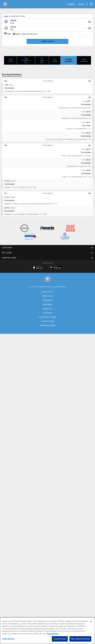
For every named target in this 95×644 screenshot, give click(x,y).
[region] (47, 631)
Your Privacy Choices (47, 317)
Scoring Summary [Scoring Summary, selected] (69, 60)
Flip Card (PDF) (42, 60)
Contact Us (48, 309)
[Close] (91, 621)
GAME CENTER (48, 41)
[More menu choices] (91, 4)
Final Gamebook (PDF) (26, 60)
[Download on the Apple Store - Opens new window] (38, 268)
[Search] (87, 4)
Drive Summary (84, 60)
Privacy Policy (48, 292)
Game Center (10, 60)
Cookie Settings (48, 321)
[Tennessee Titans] (48, 279)
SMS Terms (47, 304)
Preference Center (48, 325)
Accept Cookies (60, 639)
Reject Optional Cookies (80, 639)
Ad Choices (47, 313)
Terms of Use (48, 296)
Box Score (55, 60)
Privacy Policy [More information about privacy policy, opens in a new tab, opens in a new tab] (53, 634)
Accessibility (48, 300)
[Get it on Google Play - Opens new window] (56, 269)
